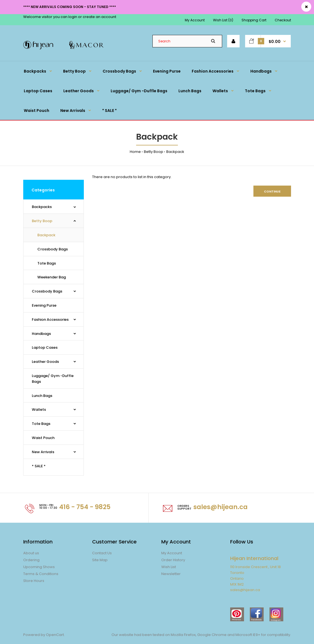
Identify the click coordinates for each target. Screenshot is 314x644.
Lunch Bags (42, 396)
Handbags (41, 334)
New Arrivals (43, 452)
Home (135, 152)
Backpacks (42, 207)
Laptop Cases (45, 347)
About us (31, 553)
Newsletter (171, 574)
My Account (195, 20)
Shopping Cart (254, 20)
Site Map (100, 560)
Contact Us (102, 553)
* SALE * (39, 466)
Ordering (31, 560)
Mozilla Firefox (183, 635)
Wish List (169, 567)
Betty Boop (154, 152)
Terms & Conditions (41, 574)
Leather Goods (45, 362)
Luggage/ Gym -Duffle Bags (53, 379)
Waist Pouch (43, 438)
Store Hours (34, 581)
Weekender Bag (52, 277)
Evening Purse (44, 305)
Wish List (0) (223, 20)
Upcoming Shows (39, 567)
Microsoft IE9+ (248, 635)
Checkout (283, 20)
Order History (173, 560)
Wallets (39, 410)
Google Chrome (212, 635)
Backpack (175, 152)
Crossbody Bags (53, 249)
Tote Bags (47, 263)
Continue (272, 191)
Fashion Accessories (50, 320)
